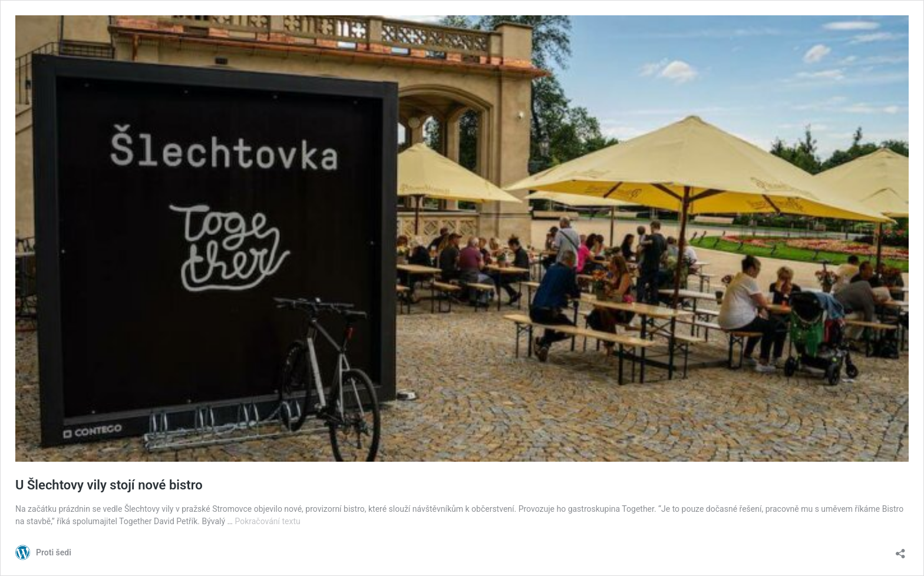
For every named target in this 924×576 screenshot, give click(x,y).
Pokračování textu (267, 521)
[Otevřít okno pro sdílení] (900, 550)
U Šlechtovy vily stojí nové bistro (109, 485)
